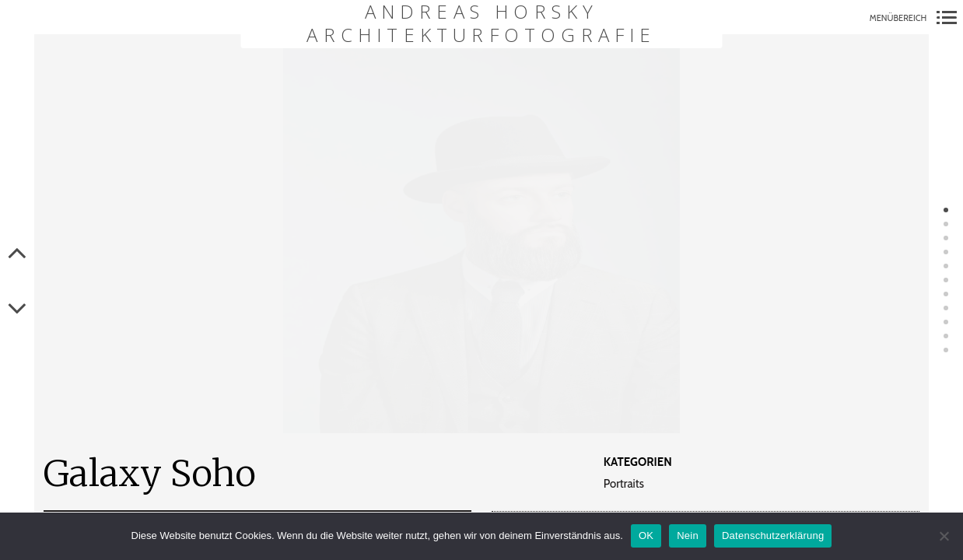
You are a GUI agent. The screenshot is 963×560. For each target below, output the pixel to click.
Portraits (624, 484)
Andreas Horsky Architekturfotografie (481, 24)
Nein (688, 535)
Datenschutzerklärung (773, 535)
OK (646, 535)
